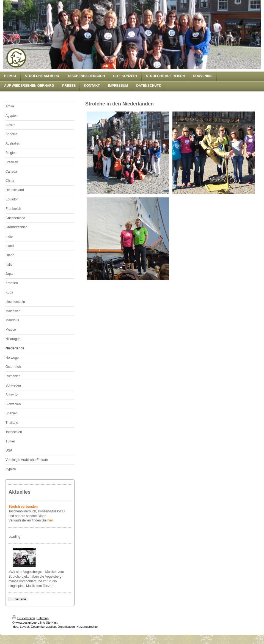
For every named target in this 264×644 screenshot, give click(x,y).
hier (50, 520)
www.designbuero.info (30, 623)
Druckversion (24, 618)
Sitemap (43, 618)
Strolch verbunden (23, 507)
